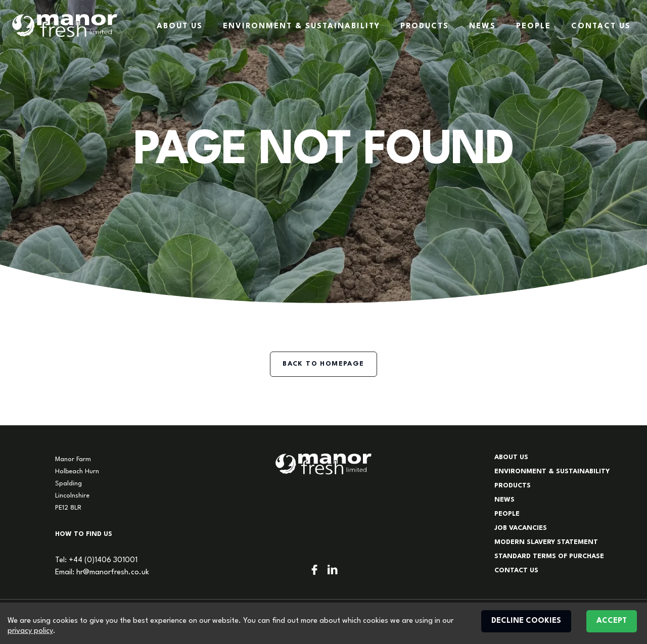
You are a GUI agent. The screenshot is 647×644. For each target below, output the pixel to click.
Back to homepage (323, 364)
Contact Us (601, 27)
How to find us (84, 534)
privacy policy (30, 631)
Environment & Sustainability (302, 27)
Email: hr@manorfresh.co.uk (102, 573)
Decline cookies (526, 621)
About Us (180, 27)
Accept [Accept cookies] (612, 621)
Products (425, 27)
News (482, 27)
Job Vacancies (521, 528)
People (534, 27)
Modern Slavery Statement (546, 542)
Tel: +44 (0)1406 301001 (96, 560)
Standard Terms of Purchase (549, 556)
